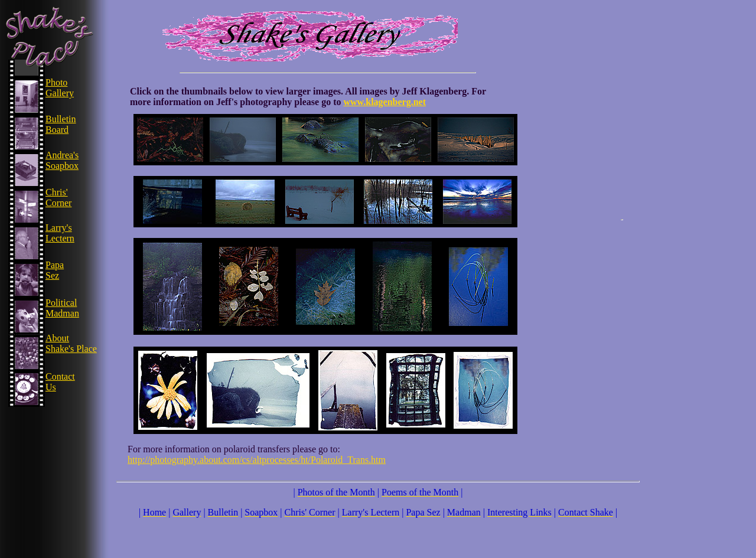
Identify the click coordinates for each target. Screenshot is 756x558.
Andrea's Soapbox (62, 160)
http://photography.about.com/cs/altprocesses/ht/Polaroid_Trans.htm (257, 460)
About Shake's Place (71, 343)
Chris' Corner (58, 198)
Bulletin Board (61, 124)
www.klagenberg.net (384, 102)
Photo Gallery (60, 88)
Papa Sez (55, 270)
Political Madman (62, 308)
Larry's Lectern (60, 233)
